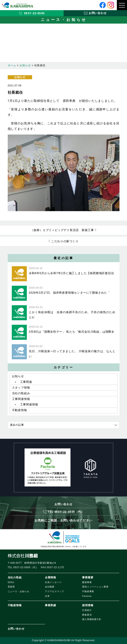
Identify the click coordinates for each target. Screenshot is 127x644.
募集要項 (87, 615)
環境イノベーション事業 (95, 587)
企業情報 (50, 577)
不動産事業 (88, 591)
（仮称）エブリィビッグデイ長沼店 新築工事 (62, 230)
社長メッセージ (53, 582)
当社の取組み (21, 393)
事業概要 (88, 577)
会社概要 (50, 587)
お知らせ (20, 77)
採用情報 (88, 605)
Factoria (87, 596)
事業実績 (50, 605)
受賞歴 (11, 587)
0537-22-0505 (34, 13)
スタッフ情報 (21, 388)
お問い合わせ (16, 629)
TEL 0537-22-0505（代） (66, 512)
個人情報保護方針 (92, 619)
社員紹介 (87, 610)
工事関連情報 (21, 399)
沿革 (47, 596)
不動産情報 (20, 410)
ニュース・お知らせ (18, 591)
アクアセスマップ (54, 591)
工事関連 (26, 382)
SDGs (11, 582)
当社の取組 (15, 577)
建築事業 (87, 582)
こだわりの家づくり (65, 241)
